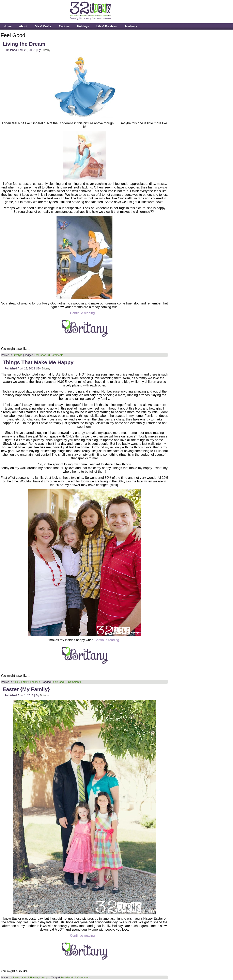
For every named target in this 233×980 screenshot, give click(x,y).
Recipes (64, 26)
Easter (17, 977)
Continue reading (84, 313)
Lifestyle (18, 355)
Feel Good (40, 355)
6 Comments (82, 977)
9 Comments (73, 682)
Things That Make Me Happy (38, 362)
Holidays (83, 26)
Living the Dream (24, 44)
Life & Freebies (107, 26)
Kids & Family (21, 682)
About (23, 26)
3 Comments (56, 355)
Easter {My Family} (26, 689)
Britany (46, 50)
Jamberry (131, 26)
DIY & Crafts (43, 26)
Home (8, 26)
